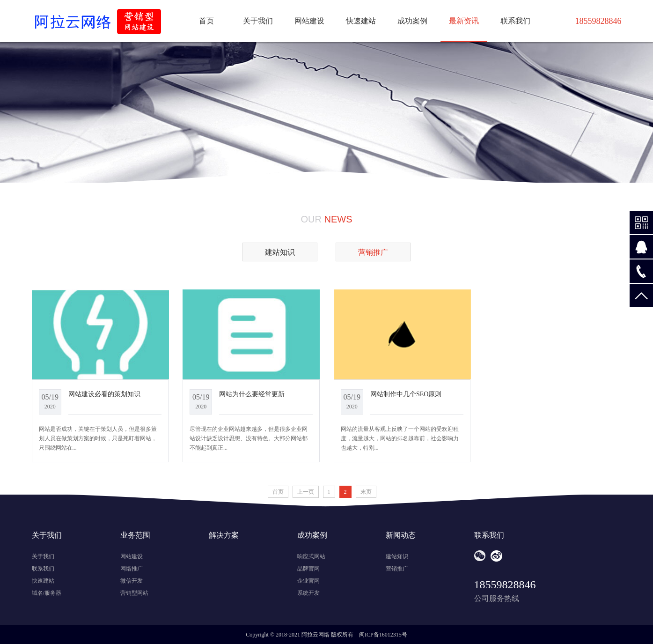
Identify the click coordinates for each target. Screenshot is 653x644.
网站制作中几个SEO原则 (406, 394)
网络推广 (132, 569)
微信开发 (132, 581)
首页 (206, 21)
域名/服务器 (47, 593)
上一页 (306, 492)
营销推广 (397, 569)
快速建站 (361, 21)
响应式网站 (311, 556)
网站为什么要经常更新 (252, 394)
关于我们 (258, 21)
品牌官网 (308, 569)
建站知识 (280, 252)
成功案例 (412, 21)
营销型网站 (134, 593)
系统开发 (308, 593)
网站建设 (309, 21)
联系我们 (515, 21)
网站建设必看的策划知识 (104, 394)
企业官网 (308, 581)
